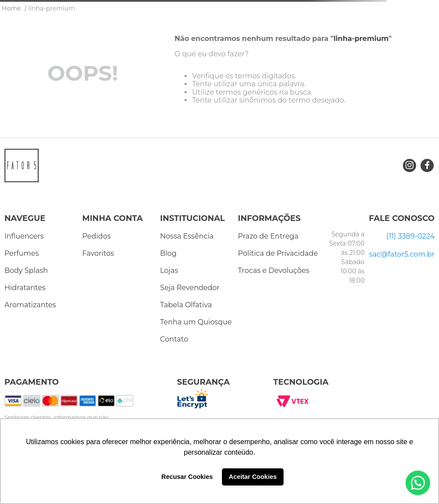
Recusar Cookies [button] (187, 477)
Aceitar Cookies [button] (253, 477)
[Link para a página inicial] (11, 8)
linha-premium (52, 8)
